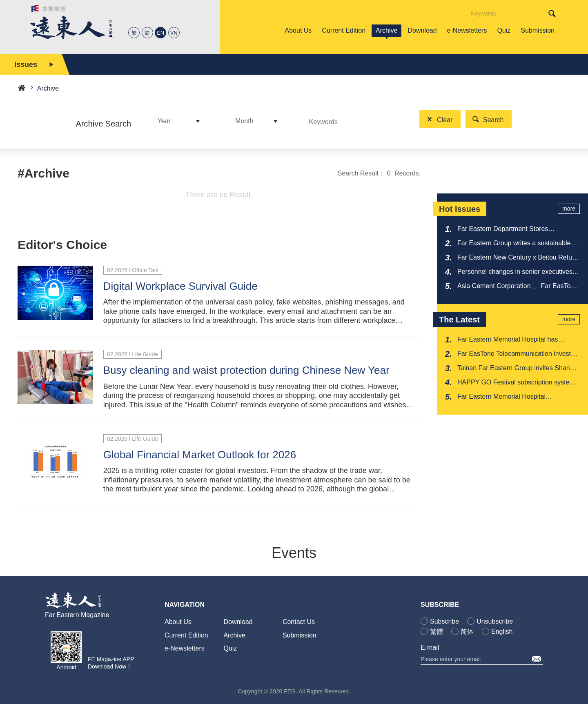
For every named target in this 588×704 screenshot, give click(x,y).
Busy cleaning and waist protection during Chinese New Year (246, 370)
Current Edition (186, 635)
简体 (467, 632)
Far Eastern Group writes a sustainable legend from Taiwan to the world (514, 244)
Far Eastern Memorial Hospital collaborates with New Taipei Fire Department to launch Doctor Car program (518, 397)
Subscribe (444, 621)
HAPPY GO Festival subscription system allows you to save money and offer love (516, 383)
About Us (178, 622)
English (502, 632)
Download (238, 622)
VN (174, 33)
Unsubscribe (495, 621)
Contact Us (299, 622)
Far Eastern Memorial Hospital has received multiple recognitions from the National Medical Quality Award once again (513, 340)
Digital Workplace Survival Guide (180, 286)
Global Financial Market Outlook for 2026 (200, 455)
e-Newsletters (185, 648)
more (569, 209)
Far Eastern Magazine (77, 615)
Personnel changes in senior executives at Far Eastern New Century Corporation (519, 272)
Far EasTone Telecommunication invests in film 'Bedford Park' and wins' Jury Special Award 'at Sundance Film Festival (517, 354)
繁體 (437, 632)
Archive (234, 635)
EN (160, 33)
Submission (300, 635)
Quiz (230, 648)
